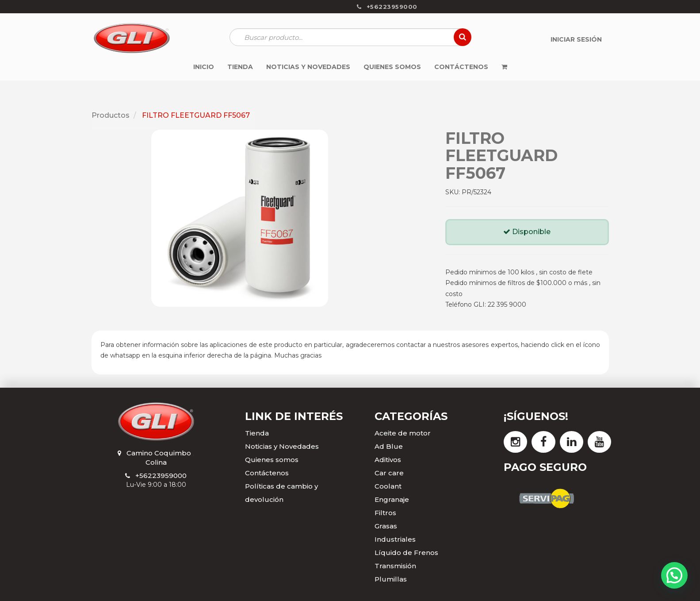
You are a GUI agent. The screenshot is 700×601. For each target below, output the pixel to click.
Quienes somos (272, 460)
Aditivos (388, 460)
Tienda (257, 433)
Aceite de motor (403, 433)
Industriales (395, 539)
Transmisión (395, 566)
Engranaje (392, 499)
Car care (389, 473)
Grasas (386, 526)
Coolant (388, 486)
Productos (111, 115)
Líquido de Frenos (406, 553)
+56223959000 (161, 476)
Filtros (385, 513)
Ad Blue (389, 446)
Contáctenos (267, 473)
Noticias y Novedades (282, 446)
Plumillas (391, 579)
